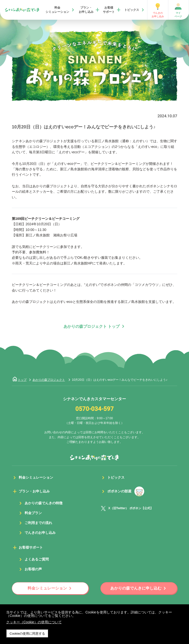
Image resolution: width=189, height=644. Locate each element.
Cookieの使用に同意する (27, 634)
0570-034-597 (94, 409)
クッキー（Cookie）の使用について (34, 622)
